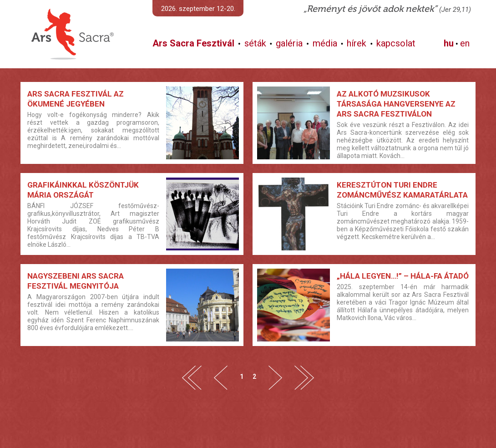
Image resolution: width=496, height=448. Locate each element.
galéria (289, 43)
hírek (357, 43)
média (325, 43)
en (465, 43)
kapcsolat (396, 43)
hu (449, 43)
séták (255, 43)
